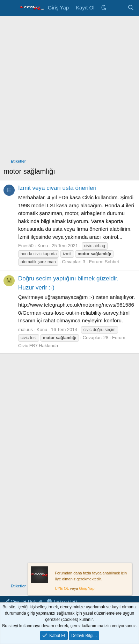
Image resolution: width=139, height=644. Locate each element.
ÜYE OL (62, 589)
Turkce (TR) (62, 602)
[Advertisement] (69, 89)
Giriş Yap (87, 589)
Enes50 (26, 246)
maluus (25, 330)
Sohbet (112, 262)
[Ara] (131, 8)
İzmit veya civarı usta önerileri (57, 188)
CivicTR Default (24, 602)
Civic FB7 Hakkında (38, 346)
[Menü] (10, 8)
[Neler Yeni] (117, 8)
